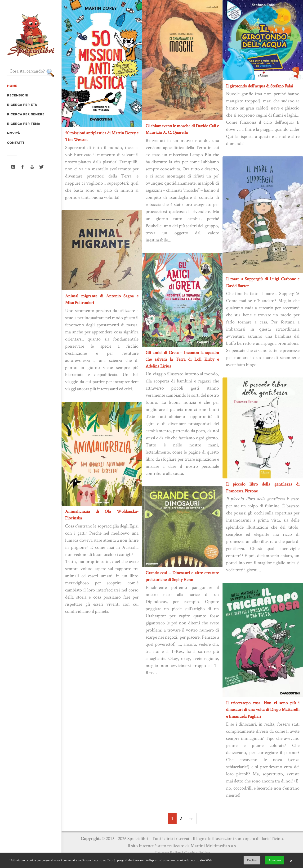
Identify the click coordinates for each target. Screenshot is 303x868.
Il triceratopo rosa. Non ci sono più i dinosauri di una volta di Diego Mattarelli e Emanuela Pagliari (263, 709)
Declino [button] (252, 860)
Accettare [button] (275, 860)
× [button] (291, 860)
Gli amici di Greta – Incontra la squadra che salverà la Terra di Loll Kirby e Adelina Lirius (182, 359)
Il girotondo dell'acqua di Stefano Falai (260, 86)
